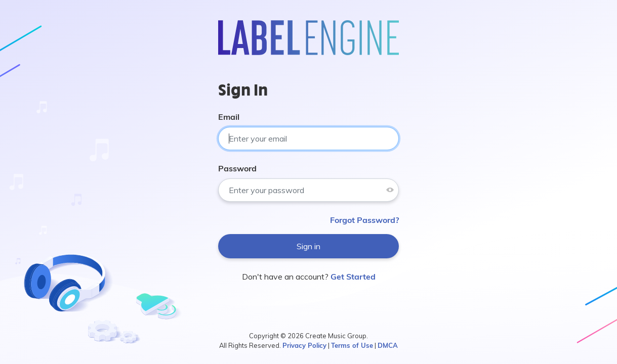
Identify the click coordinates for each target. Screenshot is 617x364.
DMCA (388, 345)
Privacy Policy (304, 345)
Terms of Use (352, 345)
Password (237, 168)
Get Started (353, 277)
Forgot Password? (364, 220)
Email (229, 117)
